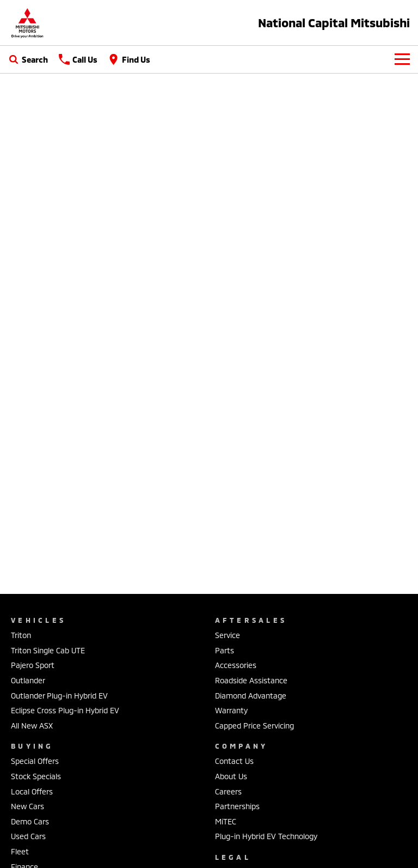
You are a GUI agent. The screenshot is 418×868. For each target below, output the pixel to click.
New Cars (27, 806)
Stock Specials (36, 776)
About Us (231, 776)
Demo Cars (30, 821)
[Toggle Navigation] (402, 59)
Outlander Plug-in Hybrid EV (59, 696)
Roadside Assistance (251, 680)
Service (228, 635)
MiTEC (226, 821)
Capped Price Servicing (254, 726)
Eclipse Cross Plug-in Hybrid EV (65, 710)
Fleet (20, 851)
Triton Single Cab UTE (48, 650)
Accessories (236, 665)
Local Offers (32, 791)
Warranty (231, 710)
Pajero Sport (33, 665)
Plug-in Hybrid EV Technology (266, 836)
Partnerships (237, 806)
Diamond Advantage (251, 696)
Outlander (28, 680)
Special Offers (35, 761)
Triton (21, 635)
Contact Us (234, 761)
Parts (225, 650)
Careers (228, 791)
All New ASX (32, 726)
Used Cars (28, 836)
